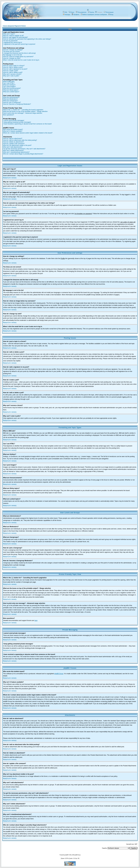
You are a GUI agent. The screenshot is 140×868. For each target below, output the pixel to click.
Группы (91, 12)
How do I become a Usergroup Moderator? (17, 104)
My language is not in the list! (13, 55)
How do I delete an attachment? (13, 142)
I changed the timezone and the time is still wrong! (19, 53)
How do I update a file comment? (14, 144)
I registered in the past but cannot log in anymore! (19, 44)
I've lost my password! (10, 41)
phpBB (67, 855)
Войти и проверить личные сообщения (94, 15)
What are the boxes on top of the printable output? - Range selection (25, 111)
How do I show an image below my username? (18, 57)
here (36, 620)
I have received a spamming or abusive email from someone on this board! (27, 124)
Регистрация (109, 12)
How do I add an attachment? (13, 139)
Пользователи (81, 12)
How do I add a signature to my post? (15, 69)
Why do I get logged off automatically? (15, 37)
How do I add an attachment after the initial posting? (20, 140)
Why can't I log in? (9, 34)
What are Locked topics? (11, 92)
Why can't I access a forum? (12, 74)
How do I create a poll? (11, 71)
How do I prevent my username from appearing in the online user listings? (27, 39)
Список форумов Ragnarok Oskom (14, 26)
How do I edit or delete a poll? (13, 72)
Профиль (76, 15)
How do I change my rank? (12, 58)
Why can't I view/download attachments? (16, 152)
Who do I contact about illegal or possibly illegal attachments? (23, 154)
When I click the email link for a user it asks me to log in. (21, 60)
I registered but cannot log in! (13, 42)
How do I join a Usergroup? (12, 102)
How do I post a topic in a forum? (14, 66)
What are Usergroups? (10, 101)
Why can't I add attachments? (13, 147)
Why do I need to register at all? (13, 36)
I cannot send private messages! (14, 120)
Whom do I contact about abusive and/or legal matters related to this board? (28, 133)
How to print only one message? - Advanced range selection (23, 113)
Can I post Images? (9, 87)
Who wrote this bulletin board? (13, 129)
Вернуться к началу (10, 178)
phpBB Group (59, 674)
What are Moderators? (10, 99)
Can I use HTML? (9, 83)
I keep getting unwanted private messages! (17, 122)
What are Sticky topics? (11, 90)
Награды (67, 15)
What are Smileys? (9, 85)
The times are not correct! (11, 51)
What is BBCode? (9, 81)
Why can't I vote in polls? (11, 76)
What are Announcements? (12, 88)
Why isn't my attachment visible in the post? (17, 145)
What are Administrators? (11, 97)
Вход (111, 15)
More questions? (9, 115)
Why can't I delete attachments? (13, 150)
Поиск (71, 12)
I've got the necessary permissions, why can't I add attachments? (24, 149)
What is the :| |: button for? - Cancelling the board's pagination (23, 110)
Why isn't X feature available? (13, 131)
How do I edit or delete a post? (13, 67)
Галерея (100, 12)
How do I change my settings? (13, 50)
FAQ (65, 12)
